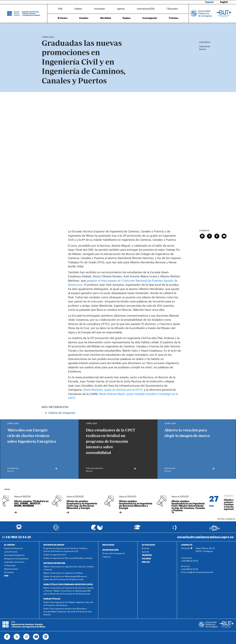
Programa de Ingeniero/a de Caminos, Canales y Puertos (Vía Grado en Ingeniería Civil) (65, 550)
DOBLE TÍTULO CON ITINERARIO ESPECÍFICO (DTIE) (68, 584)
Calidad (78, 9)
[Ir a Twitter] (17, 637)
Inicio (44, 27)
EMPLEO (146, 562)
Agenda (121, 9)
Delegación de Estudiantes (16, 558)
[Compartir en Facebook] (217, 236)
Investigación (150, 18)
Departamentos (11, 569)
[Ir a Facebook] (7, 637)
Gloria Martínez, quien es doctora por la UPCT (113, 390)
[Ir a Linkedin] (46, 637)
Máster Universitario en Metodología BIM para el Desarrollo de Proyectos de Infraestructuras (65, 578)
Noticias (145, 548)
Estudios (84, 18)
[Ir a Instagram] (26, 637)
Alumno (202, 49)
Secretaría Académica (14, 555)
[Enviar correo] (224, 236)
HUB (60, 9)
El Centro (63, 18)
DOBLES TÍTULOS (52, 599)
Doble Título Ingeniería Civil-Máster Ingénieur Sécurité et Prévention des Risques (68, 604)
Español (209, 2)
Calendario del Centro (14, 562)
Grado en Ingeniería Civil (55, 555)
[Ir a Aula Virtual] (137, 529)
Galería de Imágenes (62, 413)
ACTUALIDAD (148, 545)
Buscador (172, 9)
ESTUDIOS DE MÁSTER (54, 563)
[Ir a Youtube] (36, 637)
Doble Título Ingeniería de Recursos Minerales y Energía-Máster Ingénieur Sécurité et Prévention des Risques (68, 611)
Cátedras (107, 557)
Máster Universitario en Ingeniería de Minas (63, 573)
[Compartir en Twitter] (210, 236)
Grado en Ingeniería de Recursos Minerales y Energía (68, 558)
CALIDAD (146, 558)
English (224, 2)
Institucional (204, 46)
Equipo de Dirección (14, 548)
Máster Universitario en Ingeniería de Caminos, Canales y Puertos (69, 568)
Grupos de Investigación (114, 553)
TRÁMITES (147, 555)
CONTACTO (187, 545)
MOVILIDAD (108, 545)
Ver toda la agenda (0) (226, 519)
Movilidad (106, 18)
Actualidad (99, 9)
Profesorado (10, 565)
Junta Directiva (11, 552)
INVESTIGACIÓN (110, 550)
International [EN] (146, 9)
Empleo (127, 18)
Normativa (9, 572)
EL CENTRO (10, 545)
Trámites (174, 18)
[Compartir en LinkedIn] (202, 236)
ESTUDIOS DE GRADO (54, 545)
